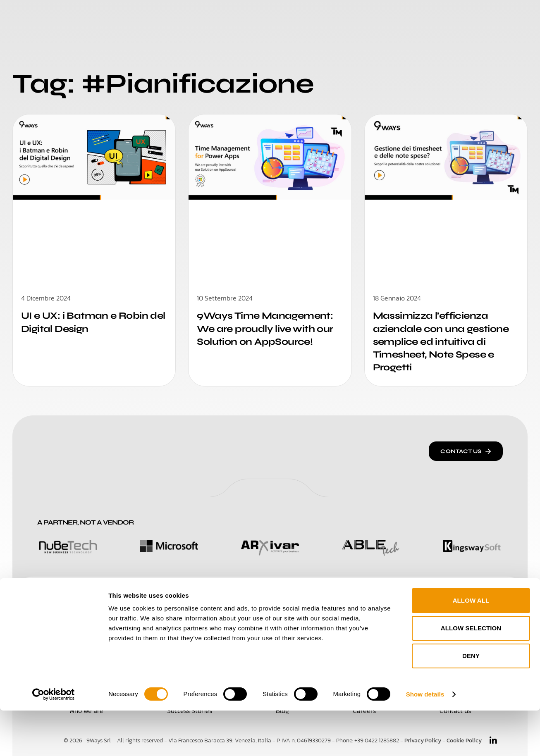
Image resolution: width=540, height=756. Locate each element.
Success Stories (287, 16)
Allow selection (471, 674)
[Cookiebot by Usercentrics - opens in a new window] (54, 740)
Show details (425, 740)
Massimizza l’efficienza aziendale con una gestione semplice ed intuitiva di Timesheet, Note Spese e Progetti (444, 341)
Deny (471, 701)
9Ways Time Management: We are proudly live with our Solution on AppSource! (268, 328)
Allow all (471, 646)
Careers (345, 16)
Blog (382, 16)
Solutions (165, 16)
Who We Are (220, 16)
